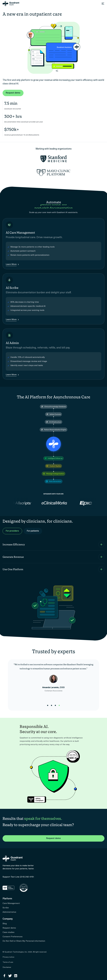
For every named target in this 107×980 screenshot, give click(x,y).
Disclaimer (7, 967)
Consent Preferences (13, 937)
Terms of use (8, 962)
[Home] (11, 4)
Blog (5, 924)
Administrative (9, 912)
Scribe (6, 908)
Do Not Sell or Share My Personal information (24, 941)
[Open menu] (103, 4)
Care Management (11, 903)
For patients (33, 531)
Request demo (13, 93)
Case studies (8, 932)
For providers (12, 531)
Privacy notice (8, 957)
